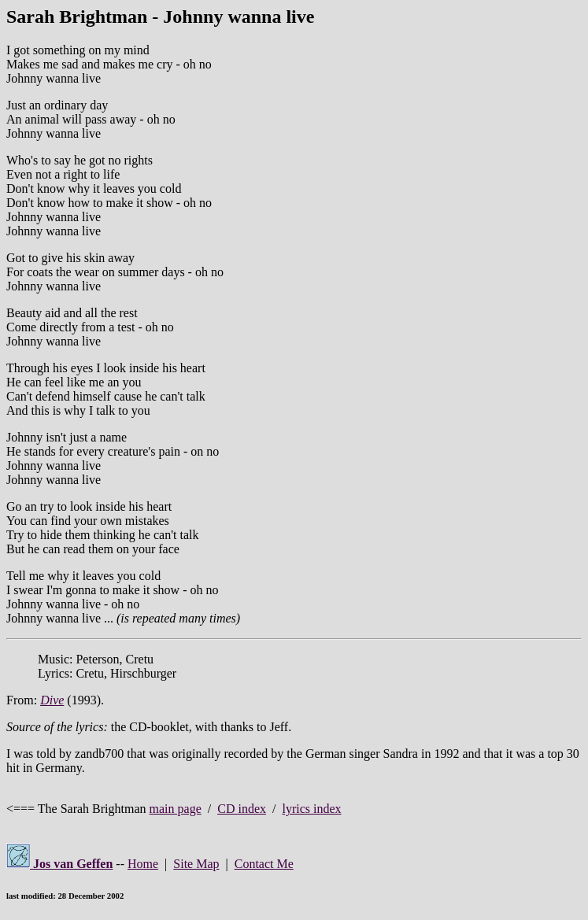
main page (176, 809)
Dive (52, 700)
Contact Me (264, 864)
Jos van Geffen (59, 864)
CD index (242, 809)
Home (143, 864)
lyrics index (311, 809)
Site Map (196, 864)
